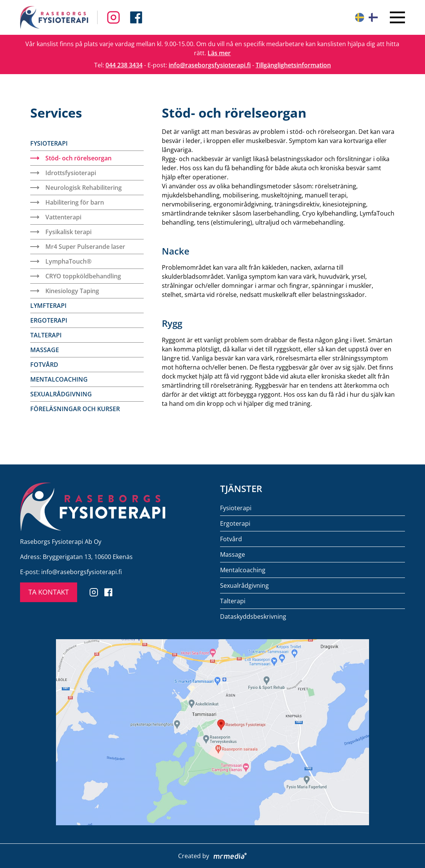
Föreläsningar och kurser (75, 409)
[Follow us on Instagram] (136, 17)
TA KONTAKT (49, 592)
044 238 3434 (124, 65)
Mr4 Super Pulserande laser (78, 247)
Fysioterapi (49, 143)
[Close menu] (397, 17)
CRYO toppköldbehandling (76, 276)
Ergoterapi (49, 320)
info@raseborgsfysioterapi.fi (210, 65)
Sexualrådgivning (61, 394)
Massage (45, 350)
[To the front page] (54, 17)
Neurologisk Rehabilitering (76, 188)
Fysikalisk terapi (61, 232)
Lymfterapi (48, 306)
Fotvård (44, 365)
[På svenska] (360, 17)
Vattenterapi (56, 217)
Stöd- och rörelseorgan (71, 158)
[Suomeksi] (373, 17)
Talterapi (46, 335)
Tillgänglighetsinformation (293, 65)
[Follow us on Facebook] (113, 17)
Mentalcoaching (59, 379)
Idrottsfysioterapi (63, 173)
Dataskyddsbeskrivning (253, 616)
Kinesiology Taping (65, 291)
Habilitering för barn (67, 202)
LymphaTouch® (61, 261)
